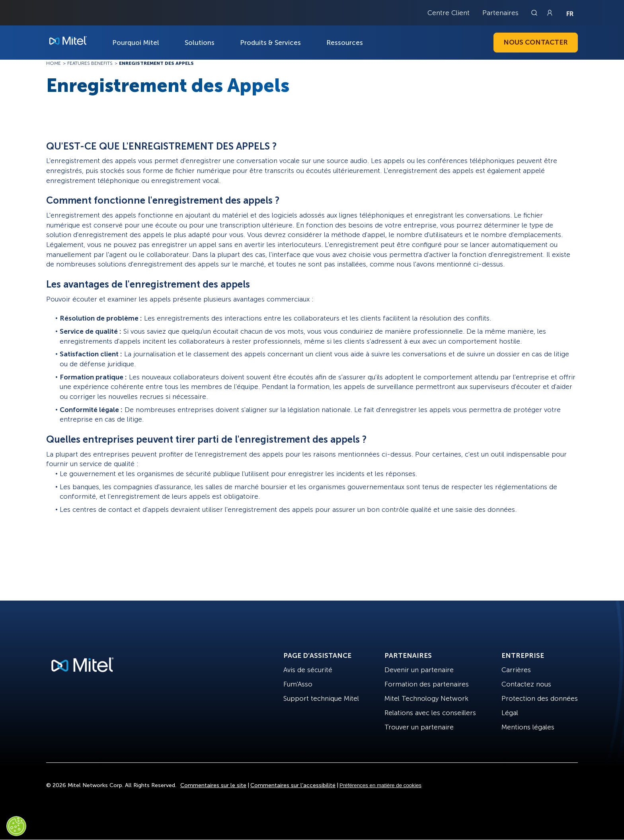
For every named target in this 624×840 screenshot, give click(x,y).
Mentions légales (528, 727)
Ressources (345, 43)
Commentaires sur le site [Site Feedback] (213, 785)
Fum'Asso (298, 684)
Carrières (516, 670)
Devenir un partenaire (419, 670)
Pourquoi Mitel (136, 43)
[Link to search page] (535, 13)
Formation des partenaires (427, 684)
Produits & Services (270, 43)
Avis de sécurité (308, 670)
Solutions (200, 43)
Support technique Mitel (321, 698)
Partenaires (500, 13)
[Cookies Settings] (16, 826)
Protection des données (540, 698)
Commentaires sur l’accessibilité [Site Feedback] (293, 785)
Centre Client (448, 13)
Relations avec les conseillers (430, 713)
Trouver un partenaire (419, 727)
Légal (510, 713)
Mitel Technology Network (426, 698)
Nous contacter (536, 42)
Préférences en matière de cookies (380, 785)
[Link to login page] (550, 13)
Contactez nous (526, 684)
